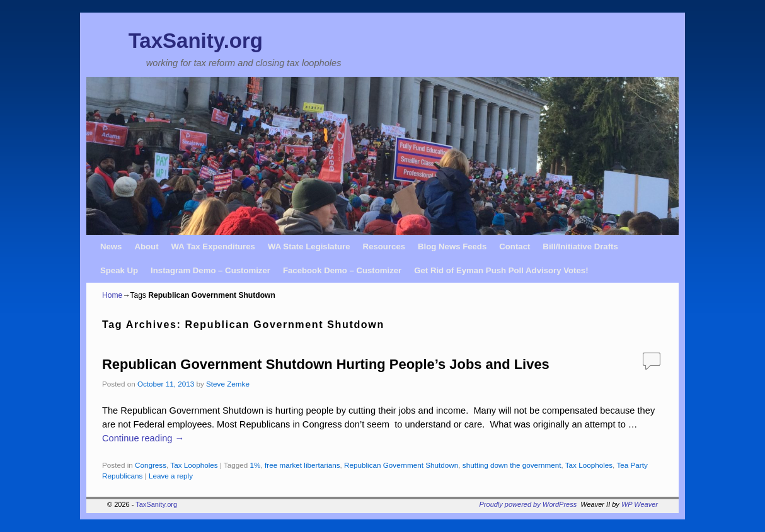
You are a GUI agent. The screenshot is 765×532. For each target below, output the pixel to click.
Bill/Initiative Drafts (580, 246)
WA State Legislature (309, 246)
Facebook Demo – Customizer (342, 270)
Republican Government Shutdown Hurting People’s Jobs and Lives (326, 364)
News (111, 246)
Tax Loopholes (194, 465)
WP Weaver (640, 504)
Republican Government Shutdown (401, 465)
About (146, 246)
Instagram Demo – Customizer (210, 270)
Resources (384, 246)
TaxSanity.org (196, 41)
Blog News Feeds (452, 246)
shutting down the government (512, 465)
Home (112, 295)
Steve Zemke (228, 384)
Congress (151, 465)
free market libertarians (302, 465)
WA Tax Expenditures (213, 246)
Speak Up (119, 270)
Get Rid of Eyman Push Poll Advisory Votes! (501, 270)
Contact (515, 246)
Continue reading (143, 438)
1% (256, 465)
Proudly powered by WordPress (528, 504)
